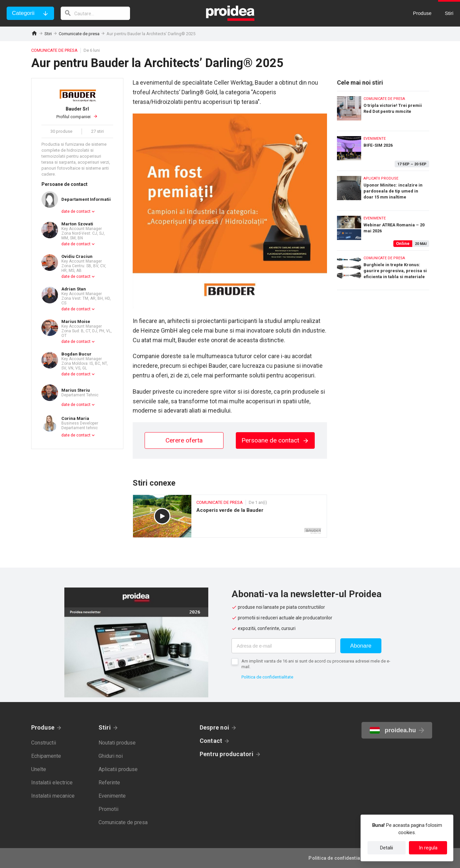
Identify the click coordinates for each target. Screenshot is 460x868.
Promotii (108, 809)
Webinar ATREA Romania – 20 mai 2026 (383, 229)
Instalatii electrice (52, 783)
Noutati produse (117, 743)
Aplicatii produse (118, 769)
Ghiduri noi (111, 756)
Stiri (48, 34)
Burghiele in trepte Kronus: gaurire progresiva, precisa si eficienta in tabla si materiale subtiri (383, 270)
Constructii (44, 743)
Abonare (361, 646)
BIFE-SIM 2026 (383, 149)
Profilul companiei (77, 113)
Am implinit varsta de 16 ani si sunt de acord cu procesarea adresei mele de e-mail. (316, 664)
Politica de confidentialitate (267, 677)
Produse (43, 727)
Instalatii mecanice (53, 796)
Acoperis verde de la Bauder (230, 516)
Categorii (23, 13)
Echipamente (46, 756)
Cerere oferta (184, 440)
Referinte (109, 783)
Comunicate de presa (79, 34)
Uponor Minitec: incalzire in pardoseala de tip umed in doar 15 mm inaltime (383, 189)
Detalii (387, 848)
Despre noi (214, 727)
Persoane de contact (275, 440)
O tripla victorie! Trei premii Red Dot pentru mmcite (383, 109)
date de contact (76, 211)
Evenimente (112, 796)
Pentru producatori (227, 754)
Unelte (39, 769)
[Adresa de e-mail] (284, 646)
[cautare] (96, 13)
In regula (428, 848)
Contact (211, 741)
